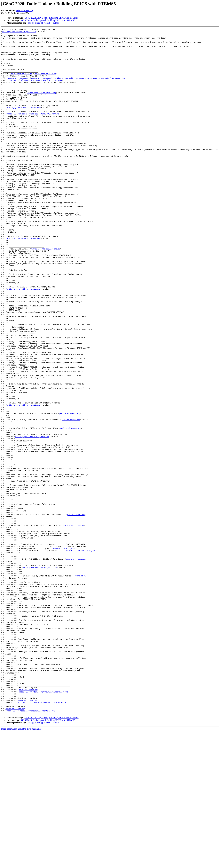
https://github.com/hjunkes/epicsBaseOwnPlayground (32, 131)
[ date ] (30, 23)
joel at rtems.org (71, 498)
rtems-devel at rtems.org (21, 91)
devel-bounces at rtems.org (42, 106)
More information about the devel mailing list (22, 866)
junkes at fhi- (81, 685)
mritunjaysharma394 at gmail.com (19, 32)
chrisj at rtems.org (74, 625)
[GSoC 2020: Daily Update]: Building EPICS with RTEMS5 (51, 18)
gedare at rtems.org (24, 10)
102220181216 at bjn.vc (64, 653)
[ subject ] (47, 23)
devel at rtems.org (28, 822)
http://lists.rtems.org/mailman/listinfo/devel (43, 825)
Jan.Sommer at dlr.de (21, 83)
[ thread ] (38, 23)
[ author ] (56, 23)
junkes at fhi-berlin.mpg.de (46, 293)
